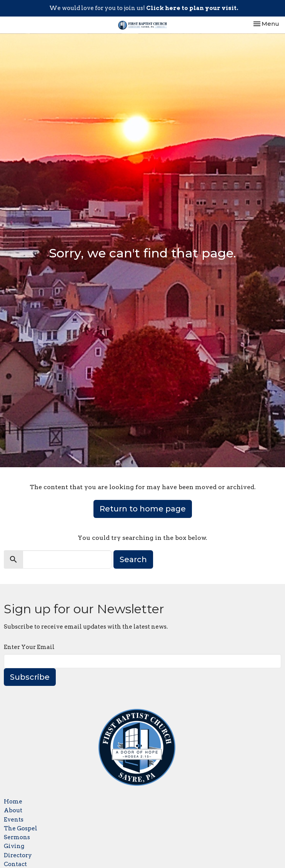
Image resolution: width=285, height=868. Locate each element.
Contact (15, 864)
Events (14, 820)
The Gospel (21, 828)
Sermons (17, 837)
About (13, 810)
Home (13, 802)
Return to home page (143, 509)
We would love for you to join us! (144, 8)
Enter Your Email (29, 647)
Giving (14, 846)
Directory (18, 855)
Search (133, 559)
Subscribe (30, 677)
